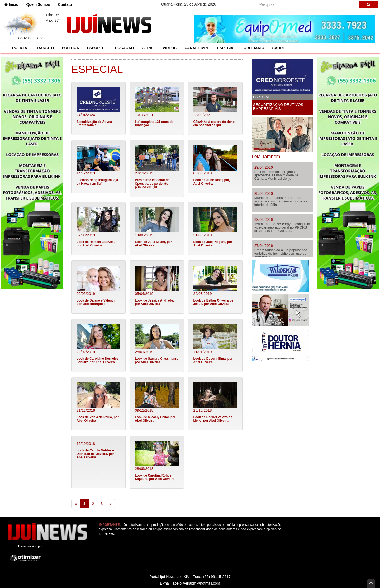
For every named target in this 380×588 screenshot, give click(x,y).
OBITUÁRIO (254, 48)
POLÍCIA (20, 48)
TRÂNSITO (44, 48)
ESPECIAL (226, 48)
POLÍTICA (70, 48)
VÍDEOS (170, 48)
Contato (65, 4)
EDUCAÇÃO (123, 48)
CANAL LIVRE (197, 48)
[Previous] (76, 504)
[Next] (110, 504)
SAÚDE (279, 48)
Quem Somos (38, 4)
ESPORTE (96, 48)
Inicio (13, 4)
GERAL (148, 48)
